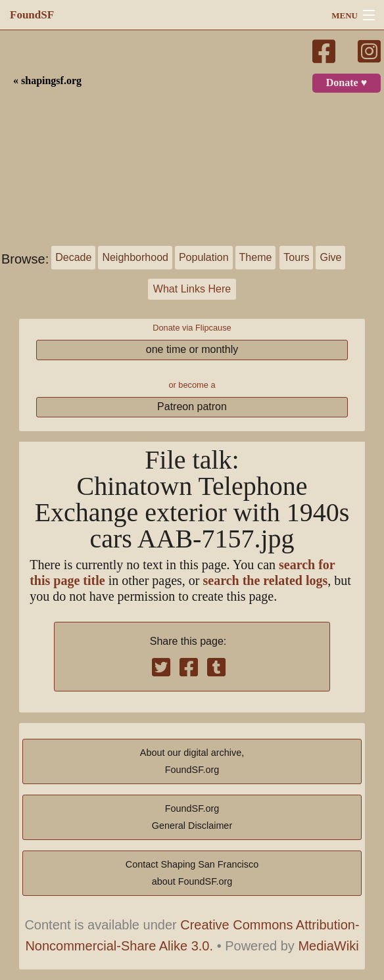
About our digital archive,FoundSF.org (192, 761)
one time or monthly (192, 349)
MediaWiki (328, 946)
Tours (296, 257)
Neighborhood (135, 257)
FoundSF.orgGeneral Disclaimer (192, 817)
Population (204, 257)
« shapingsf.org (47, 81)
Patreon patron (192, 407)
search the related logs (266, 581)
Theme (256, 257)
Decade (73, 257)
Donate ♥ (347, 83)
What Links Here (192, 289)
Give (330, 257)
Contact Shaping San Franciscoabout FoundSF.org (192, 873)
